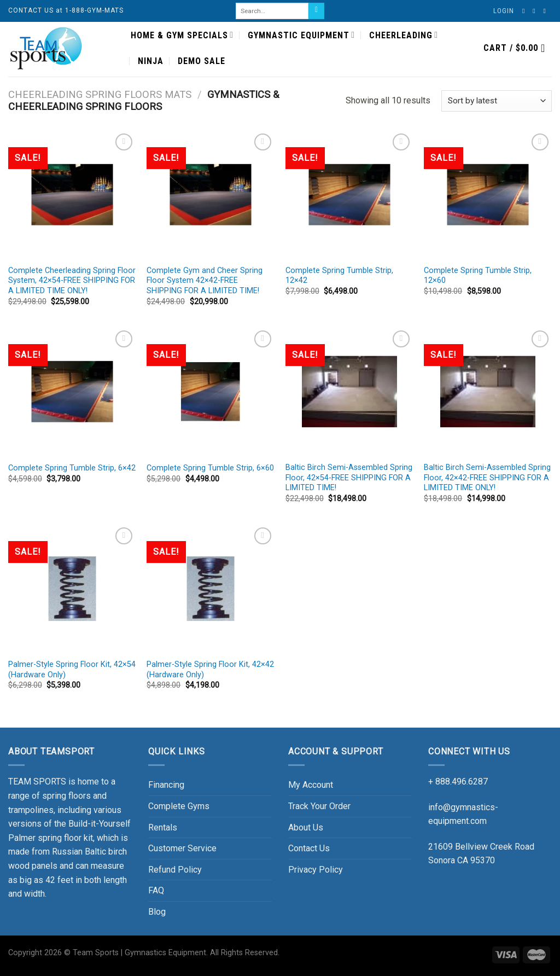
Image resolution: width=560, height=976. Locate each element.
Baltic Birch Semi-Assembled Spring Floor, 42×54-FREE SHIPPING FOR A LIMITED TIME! (349, 478)
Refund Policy (175, 870)
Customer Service (182, 848)
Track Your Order (319, 806)
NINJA (151, 61)
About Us (306, 827)
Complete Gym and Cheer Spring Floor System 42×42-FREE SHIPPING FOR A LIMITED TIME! (205, 281)
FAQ (156, 890)
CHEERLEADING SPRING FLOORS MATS (100, 94)
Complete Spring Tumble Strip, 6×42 (72, 468)
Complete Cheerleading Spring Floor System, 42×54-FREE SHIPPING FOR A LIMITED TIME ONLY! (72, 281)
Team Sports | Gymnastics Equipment (139, 953)
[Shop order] (497, 101)
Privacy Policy (316, 870)
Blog (157, 912)
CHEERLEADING (404, 35)
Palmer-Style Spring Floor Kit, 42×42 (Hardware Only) (210, 670)
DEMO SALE (202, 61)
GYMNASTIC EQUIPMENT (301, 35)
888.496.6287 (462, 782)
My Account (311, 785)
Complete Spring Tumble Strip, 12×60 (478, 276)
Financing (166, 785)
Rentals (163, 827)
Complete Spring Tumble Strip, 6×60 (210, 468)
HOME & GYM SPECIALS (182, 35)
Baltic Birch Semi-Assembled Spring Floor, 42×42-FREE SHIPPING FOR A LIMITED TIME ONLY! (487, 478)
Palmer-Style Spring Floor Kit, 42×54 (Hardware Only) (72, 670)
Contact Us (309, 848)
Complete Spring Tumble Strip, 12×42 (339, 276)
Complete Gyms (179, 806)
